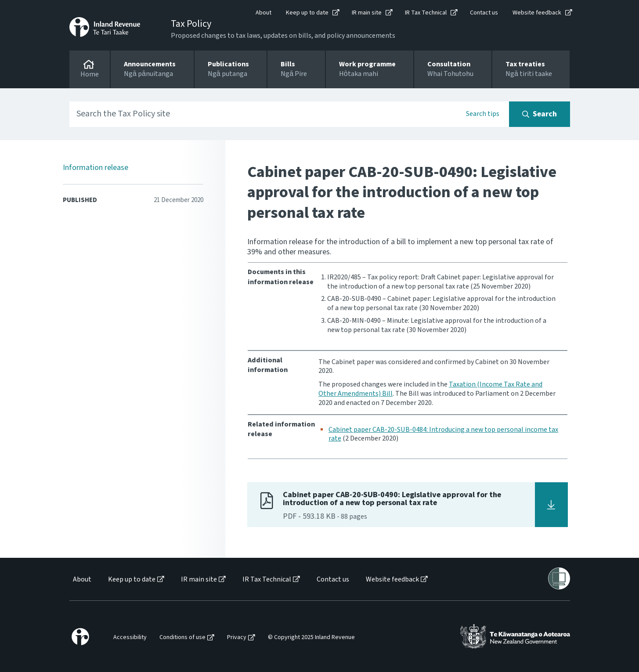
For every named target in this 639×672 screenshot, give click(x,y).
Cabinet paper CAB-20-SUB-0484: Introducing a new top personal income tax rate (443, 434)
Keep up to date (307, 13)
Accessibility (130, 638)
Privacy (237, 638)
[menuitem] (81, 580)
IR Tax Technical (426, 13)
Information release (96, 168)
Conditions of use (182, 638)
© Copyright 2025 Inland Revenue (311, 638)
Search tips (483, 114)
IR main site (367, 13)
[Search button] (540, 114)
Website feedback (537, 13)
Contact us (484, 13)
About (264, 13)
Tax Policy (191, 24)
